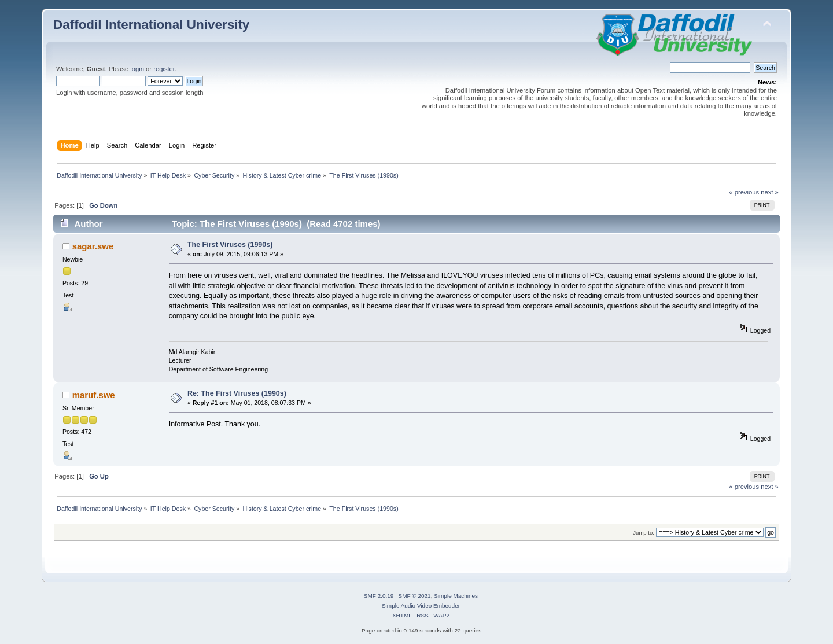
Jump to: (644, 533)
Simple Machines (456, 596)
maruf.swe (94, 395)
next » (770, 192)
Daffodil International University (151, 25)
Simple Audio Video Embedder (421, 606)
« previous (744, 192)
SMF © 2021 (415, 596)
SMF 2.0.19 (379, 596)
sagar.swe (93, 246)
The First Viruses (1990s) (230, 245)
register (164, 69)
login (137, 69)
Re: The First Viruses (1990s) (237, 393)
